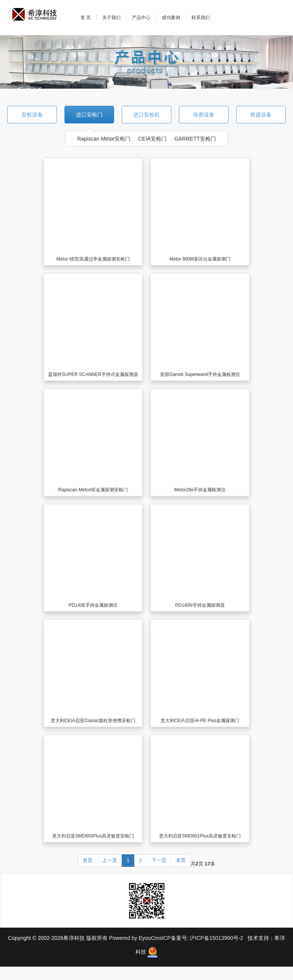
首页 (88, 860)
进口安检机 (146, 115)
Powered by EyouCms (135, 938)
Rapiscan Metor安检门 (104, 139)
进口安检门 (89, 115)
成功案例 (171, 18)
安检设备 (32, 115)
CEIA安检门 (152, 139)
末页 (181, 860)
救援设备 (261, 115)
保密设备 (204, 115)
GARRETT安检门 (195, 139)
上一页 (110, 860)
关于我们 (111, 18)
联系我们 (201, 18)
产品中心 (141, 18)
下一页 (159, 860)
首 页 (86, 18)
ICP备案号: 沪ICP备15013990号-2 (203, 938)
